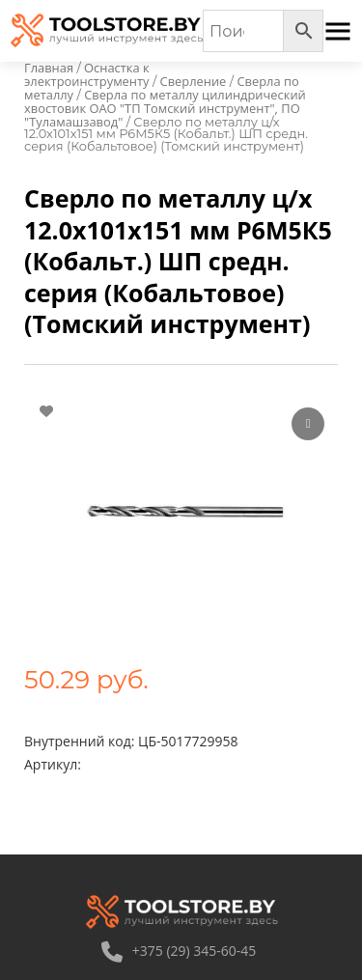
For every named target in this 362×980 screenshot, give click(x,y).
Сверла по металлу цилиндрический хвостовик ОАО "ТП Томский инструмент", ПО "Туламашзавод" (165, 108)
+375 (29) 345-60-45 (179, 951)
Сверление (194, 81)
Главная (49, 68)
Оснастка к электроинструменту (87, 74)
